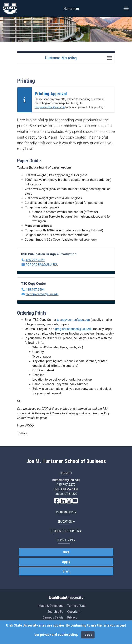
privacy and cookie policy (59, 635)
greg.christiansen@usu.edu (74, 329)
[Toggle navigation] (110, 58)
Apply (66, 562)
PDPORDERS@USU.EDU (42, 265)
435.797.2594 (35, 290)
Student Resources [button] (66, 531)
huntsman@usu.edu (66, 480)
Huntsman (71, 8)
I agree (88, 635)
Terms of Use (76, 606)
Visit (66, 571)
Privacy (72, 617)
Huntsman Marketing (61, 58)
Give (66, 552)
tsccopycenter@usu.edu (42, 294)
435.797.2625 (35, 260)
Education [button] (66, 522)
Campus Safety (53, 617)
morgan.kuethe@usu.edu (50, 107)
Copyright (74, 612)
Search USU (55, 612)
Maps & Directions (51, 606)
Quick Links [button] (66, 540)
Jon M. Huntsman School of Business (66, 461)
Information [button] (66, 512)
